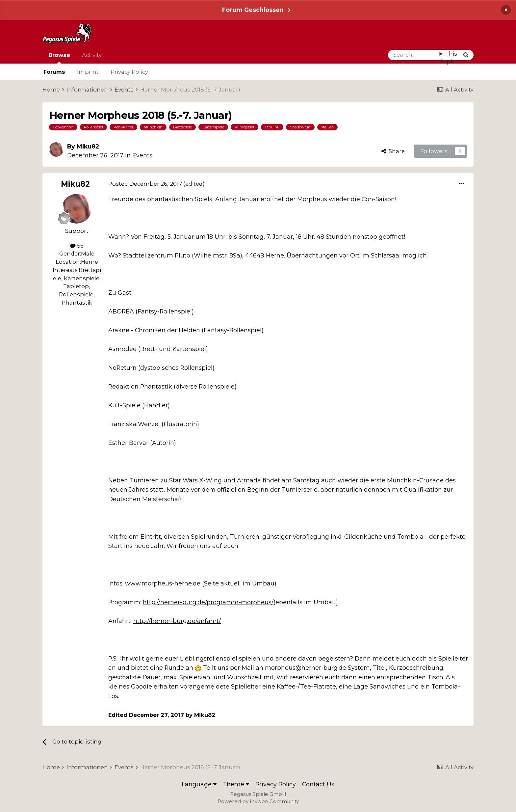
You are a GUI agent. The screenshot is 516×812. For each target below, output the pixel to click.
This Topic (448, 58)
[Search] (414, 55)
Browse (59, 58)
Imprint (88, 72)
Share (393, 151)
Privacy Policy (129, 72)
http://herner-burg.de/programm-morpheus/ (208, 602)
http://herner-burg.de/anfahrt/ (177, 621)
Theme (236, 784)
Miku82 (88, 146)
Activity (92, 55)
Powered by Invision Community (258, 801)
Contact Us (318, 784)
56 (77, 246)
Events (142, 155)
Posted (145, 184)
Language (199, 784)
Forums (54, 72)
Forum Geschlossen (253, 10)
